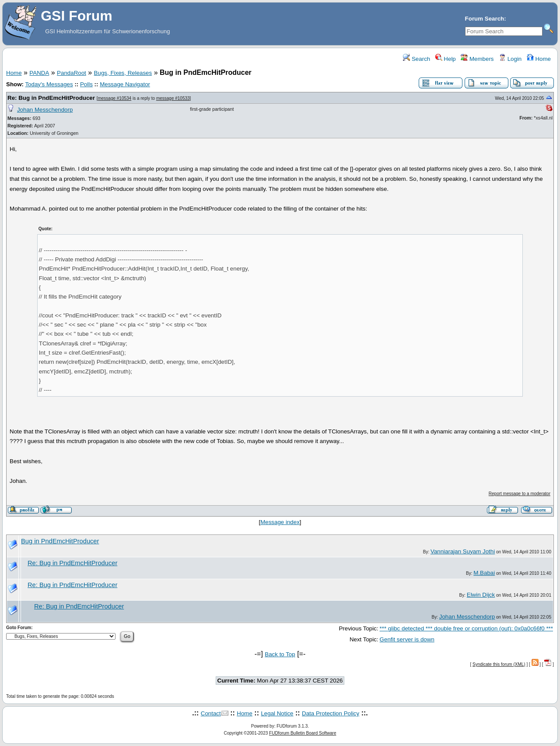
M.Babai (484, 573)
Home (539, 59)
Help (446, 59)
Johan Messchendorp (45, 110)
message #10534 (114, 98)
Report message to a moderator (520, 494)
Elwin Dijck (481, 595)
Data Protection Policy (331, 713)
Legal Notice (277, 713)
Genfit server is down (407, 639)
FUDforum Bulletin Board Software (303, 733)
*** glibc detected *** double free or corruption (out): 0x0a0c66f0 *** (466, 628)
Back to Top (280, 654)
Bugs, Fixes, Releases (123, 73)
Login (510, 59)
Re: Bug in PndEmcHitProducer (51, 98)
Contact (211, 713)
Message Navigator (125, 84)
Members (477, 59)
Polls (86, 84)
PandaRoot (72, 73)
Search (416, 59)
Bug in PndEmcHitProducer (60, 541)
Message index (280, 522)
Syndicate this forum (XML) (499, 664)
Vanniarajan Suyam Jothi (463, 551)
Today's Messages (49, 84)
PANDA (39, 73)
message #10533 (173, 98)
